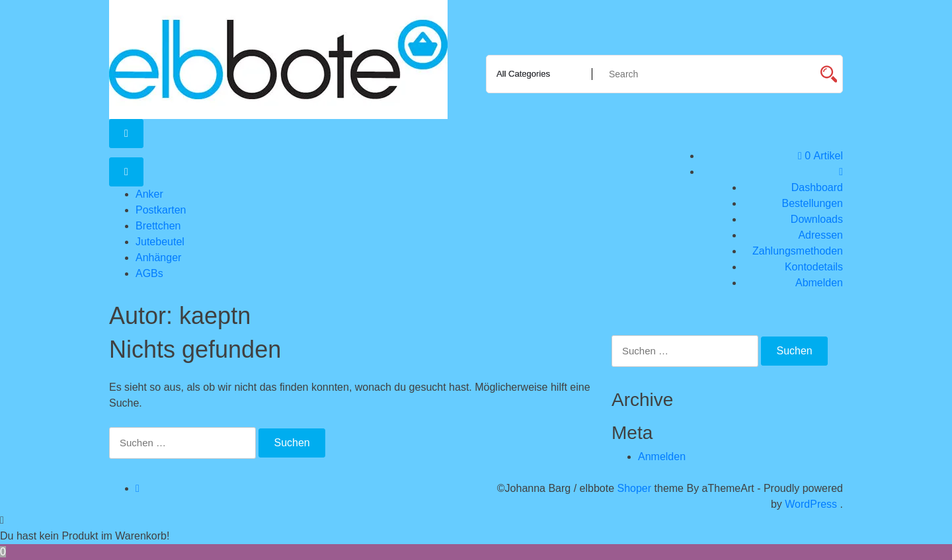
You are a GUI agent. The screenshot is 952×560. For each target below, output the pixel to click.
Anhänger (158, 258)
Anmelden (662, 457)
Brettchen (158, 226)
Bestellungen (812, 203)
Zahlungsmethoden (798, 251)
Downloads (817, 219)
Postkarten (161, 210)
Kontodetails (814, 267)
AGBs (149, 273)
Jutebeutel (160, 242)
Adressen (820, 235)
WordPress (811, 504)
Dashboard (817, 187)
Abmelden (819, 283)
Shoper (635, 488)
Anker (149, 194)
